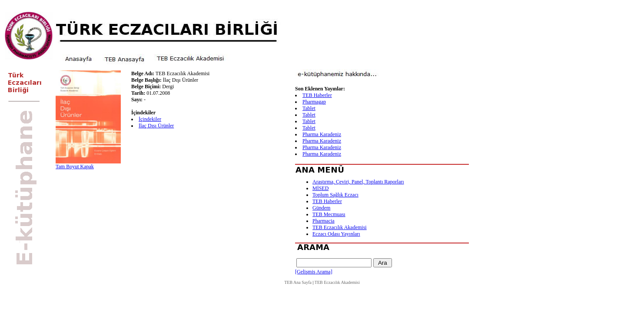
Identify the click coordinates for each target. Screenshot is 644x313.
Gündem (321, 208)
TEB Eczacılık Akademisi (340, 227)
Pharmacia (324, 221)
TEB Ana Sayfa (298, 282)
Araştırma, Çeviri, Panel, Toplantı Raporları (358, 182)
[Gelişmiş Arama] (314, 272)
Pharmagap (314, 102)
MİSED (320, 188)
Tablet (309, 108)
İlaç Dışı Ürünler (156, 126)
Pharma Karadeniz (322, 134)
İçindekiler (150, 119)
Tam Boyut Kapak (75, 166)
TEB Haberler (317, 95)
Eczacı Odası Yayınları (336, 234)
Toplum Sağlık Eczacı (335, 195)
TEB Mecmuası (329, 214)
